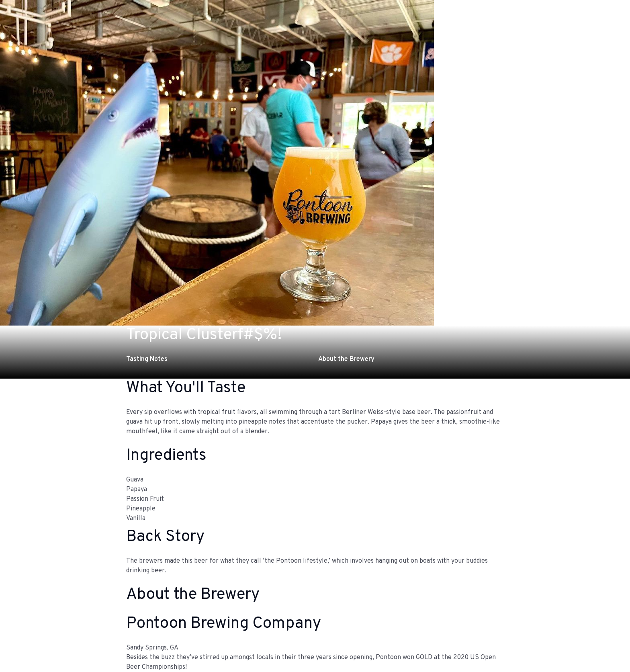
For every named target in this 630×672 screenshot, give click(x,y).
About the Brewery (346, 359)
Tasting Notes (147, 359)
